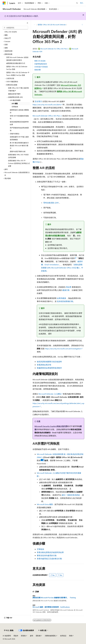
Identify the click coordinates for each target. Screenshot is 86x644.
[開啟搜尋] (77, 3)
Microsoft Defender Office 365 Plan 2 (47, 116)
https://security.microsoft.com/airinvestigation (63, 349)
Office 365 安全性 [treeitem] (11, 32)
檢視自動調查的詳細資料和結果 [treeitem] (19, 123)
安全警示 (38, 101)
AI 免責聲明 (7, 636)
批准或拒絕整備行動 (65, 301)
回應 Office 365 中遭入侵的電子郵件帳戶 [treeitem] (18, 89)
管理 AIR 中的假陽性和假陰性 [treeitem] (19, 117)
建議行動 (66, 290)
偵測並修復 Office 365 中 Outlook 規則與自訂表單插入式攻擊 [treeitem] (19, 163)
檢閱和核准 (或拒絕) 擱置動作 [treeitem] (19, 111)
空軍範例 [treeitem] (15, 107)
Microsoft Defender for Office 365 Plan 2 (54, 49)
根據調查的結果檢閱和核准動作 (49, 368)
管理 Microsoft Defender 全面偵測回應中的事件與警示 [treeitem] (17, 59)
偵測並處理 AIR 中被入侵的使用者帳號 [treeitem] (19, 138)
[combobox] (15, 28)
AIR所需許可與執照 (41, 67)
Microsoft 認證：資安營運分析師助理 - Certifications (51, 607)
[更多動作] (82, 25)
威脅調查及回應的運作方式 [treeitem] (16, 63)
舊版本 (16, 636)
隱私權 (38, 636)
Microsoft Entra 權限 (45, 504)
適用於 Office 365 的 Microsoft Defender (52, 25)
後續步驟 (38, 70)
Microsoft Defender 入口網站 (50, 394)
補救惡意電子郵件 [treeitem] (14, 94)
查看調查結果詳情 (44, 365)
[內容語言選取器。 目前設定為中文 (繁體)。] (9, 630)
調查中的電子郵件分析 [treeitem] (18, 151)
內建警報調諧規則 (41, 64)
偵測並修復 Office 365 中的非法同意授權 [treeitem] (18, 156)
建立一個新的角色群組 (71, 495)
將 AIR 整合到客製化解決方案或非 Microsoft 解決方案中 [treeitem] (19, 145)
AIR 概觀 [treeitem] (15, 103)
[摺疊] (27, 23)
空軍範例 (40, 549)
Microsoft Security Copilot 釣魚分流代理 (51, 426)
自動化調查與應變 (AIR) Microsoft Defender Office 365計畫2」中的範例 (62, 268)
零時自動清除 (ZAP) (51, 203)
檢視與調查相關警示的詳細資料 (49, 362)
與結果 (69, 287)
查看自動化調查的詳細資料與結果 (50, 552)
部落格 (23, 636)
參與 (32, 636)
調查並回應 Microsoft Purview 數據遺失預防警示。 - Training (54, 598)
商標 (71, 636)
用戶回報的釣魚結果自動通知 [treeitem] (19, 129)
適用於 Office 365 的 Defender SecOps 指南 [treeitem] (17, 68)
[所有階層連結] (35, 25)
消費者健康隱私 (50, 636)
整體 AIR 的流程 (40, 61)
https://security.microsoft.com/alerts (47, 104)
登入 (82, 3)
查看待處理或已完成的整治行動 (49, 559)
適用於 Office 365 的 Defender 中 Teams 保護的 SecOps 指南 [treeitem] (18, 74)
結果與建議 (61, 298)
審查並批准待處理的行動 (47, 555)
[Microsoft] (4, 3)
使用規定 (63, 636)
